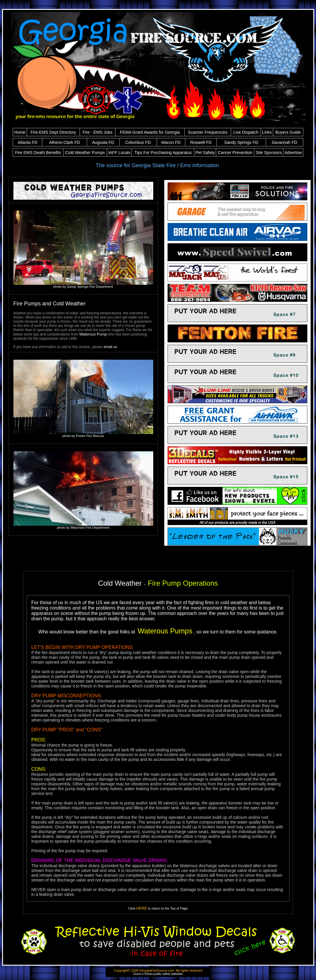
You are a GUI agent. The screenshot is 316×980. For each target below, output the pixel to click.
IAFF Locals (119, 153)
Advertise (293, 153)
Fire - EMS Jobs (97, 132)
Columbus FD (138, 142)
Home (20, 132)
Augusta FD (103, 142)
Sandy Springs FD (241, 142)
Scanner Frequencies (208, 132)
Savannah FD (285, 142)
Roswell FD (201, 142)
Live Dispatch (246, 132)
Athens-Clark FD (64, 142)
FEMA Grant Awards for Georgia (150, 132)
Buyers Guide (288, 132)
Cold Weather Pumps (85, 153)
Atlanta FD (27, 142)
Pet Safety (205, 153)
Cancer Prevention (235, 153)
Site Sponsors (269, 153)
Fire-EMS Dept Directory (53, 132)
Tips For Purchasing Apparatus (163, 153)
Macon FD (171, 142)
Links (267, 132)
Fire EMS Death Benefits (38, 153)
